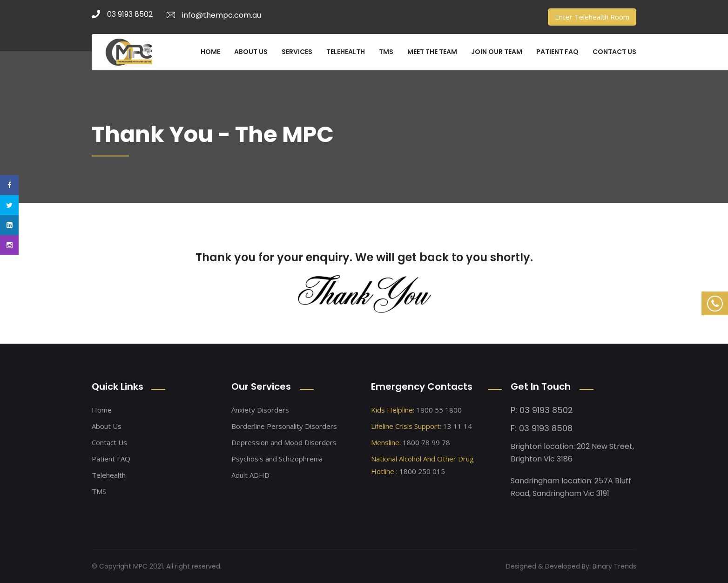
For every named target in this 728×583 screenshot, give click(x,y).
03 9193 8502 (122, 14)
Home (102, 410)
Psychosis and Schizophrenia (277, 459)
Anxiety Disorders (260, 410)
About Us (107, 426)
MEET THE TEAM (432, 52)
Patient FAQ (111, 459)
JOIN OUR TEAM (497, 52)
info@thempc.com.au (214, 15)
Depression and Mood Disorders (284, 442)
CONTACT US (614, 52)
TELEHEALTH (346, 52)
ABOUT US (251, 52)
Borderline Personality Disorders (284, 426)
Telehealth (109, 475)
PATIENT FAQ (557, 52)
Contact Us (109, 442)
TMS (386, 52)
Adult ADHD (250, 475)
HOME (210, 52)
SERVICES (297, 52)
